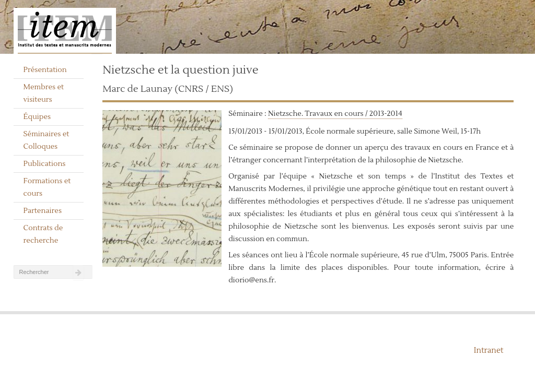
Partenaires (43, 211)
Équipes (37, 117)
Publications (45, 164)
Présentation (45, 70)
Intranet (489, 351)
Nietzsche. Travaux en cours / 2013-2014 (335, 114)
